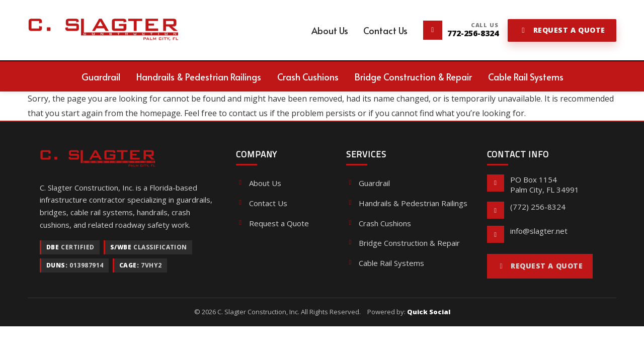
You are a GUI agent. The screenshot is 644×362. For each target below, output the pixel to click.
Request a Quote (272, 223)
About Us (258, 183)
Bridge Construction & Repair (403, 243)
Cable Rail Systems (385, 263)
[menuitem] (330, 30)
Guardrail (368, 183)
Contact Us (261, 203)
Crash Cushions (379, 223)
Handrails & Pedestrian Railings (407, 203)
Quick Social (429, 312)
